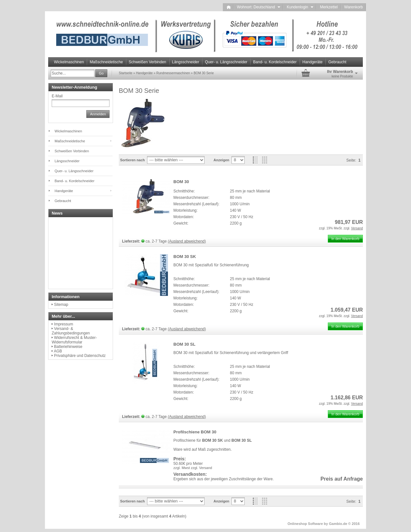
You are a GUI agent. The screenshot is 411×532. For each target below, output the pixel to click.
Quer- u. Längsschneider (226, 62)
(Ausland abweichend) (187, 241)
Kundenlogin (300, 7)
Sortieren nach (132, 160)
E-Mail (57, 96)
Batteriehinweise (68, 347)
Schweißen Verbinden (148, 62)
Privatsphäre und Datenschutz (80, 356)
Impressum (63, 324)
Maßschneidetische (106, 62)
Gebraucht (337, 62)
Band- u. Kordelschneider (275, 62)
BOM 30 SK (185, 257)
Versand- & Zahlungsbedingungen (71, 331)
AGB (58, 351)
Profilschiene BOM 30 (195, 432)
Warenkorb (354, 7)
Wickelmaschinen (69, 62)
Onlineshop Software (305, 524)
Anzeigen (221, 160)
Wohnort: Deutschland (259, 7)
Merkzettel (329, 7)
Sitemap (61, 305)
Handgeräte (313, 62)
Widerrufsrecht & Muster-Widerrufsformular (74, 340)
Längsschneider (186, 62)
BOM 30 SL (184, 344)
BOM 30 (181, 182)
